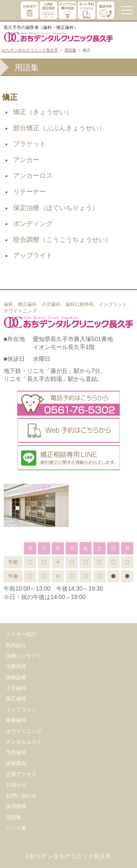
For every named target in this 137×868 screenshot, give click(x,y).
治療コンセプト (24, 656)
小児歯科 (16, 688)
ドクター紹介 (21, 634)
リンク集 (16, 828)
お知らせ (16, 785)
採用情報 (16, 806)
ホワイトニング (24, 731)
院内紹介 (16, 645)
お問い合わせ (21, 796)
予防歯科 (16, 752)
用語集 (70, 50)
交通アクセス (21, 774)
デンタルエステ (24, 742)
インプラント (21, 710)
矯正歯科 (16, 699)
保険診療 (16, 677)
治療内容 (16, 666)
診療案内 (16, 763)
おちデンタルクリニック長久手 (30, 50)
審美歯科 (16, 720)
